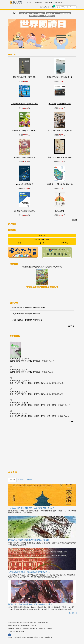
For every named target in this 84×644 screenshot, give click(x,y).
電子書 (42, 243)
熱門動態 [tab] (29, 480)
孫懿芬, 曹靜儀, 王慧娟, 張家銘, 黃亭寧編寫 (25, 361)
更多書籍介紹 (73, 613)
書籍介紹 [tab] (12, 480)
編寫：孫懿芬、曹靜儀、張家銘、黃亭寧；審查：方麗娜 (30, 383)
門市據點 (42, 629)
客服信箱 (49, 629)
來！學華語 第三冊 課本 (19, 414)
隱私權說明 (34, 629)
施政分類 (39, 2)
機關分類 (48, 2)
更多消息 (71, 326)
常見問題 (18, 629)
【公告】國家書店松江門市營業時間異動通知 (26, 320)
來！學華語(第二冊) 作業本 (20, 381)
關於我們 (11, 629)
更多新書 (74, 220)
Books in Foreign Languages (42, 239)
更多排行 (72, 422)
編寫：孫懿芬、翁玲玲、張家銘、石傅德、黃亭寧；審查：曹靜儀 (33, 405)
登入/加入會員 (45, 7)
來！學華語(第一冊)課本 (19, 370)
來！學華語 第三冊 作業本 (19, 403)
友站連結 (58, 2)
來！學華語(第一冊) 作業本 (20, 359)
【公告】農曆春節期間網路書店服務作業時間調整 (28, 307)
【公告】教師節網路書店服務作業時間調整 (25, 314)
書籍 (20, 243)
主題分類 (29, 2)
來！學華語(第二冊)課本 (19, 392)
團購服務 (42, 236)
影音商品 (65, 243)
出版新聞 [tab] (21, 480)
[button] (13, 35)
